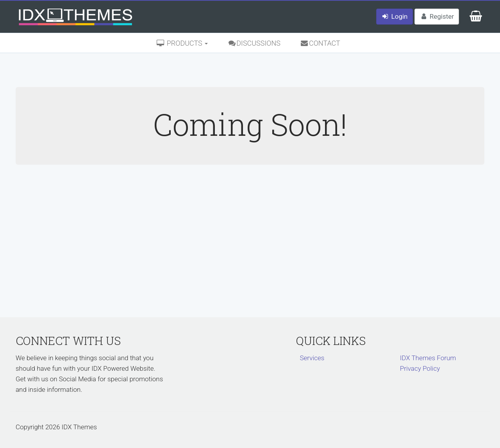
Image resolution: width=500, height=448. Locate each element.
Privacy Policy (420, 368)
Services (312, 358)
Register (437, 16)
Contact (320, 43)
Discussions (254, 43)
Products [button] (182, 43)
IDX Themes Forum (428, 358)
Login (395, 16)
